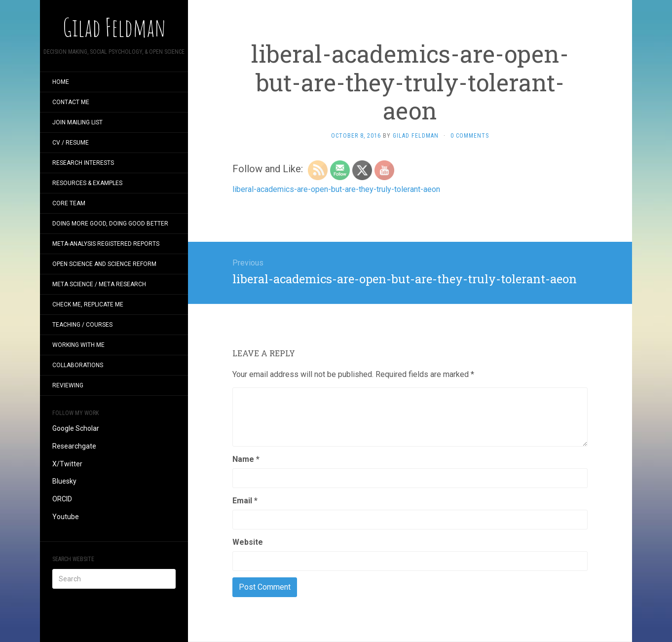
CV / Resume (71, 143)
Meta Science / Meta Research (99, 284)
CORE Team (69, 203)
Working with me (78, 345)
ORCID (62, 499)
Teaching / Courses (82, 325)
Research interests (83, 163)
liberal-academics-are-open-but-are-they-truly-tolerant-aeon (336, 189)
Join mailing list (77, 122)
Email (245, 501)
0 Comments (470, 136)
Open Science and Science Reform (104, 264)
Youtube (66, 517)
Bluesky (64, 481)
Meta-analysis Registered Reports (106, 244)
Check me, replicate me (88, 304)
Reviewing (68, 385)
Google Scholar (76, 428)
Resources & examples (87, 183)
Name (246, 459)
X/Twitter (67, 464)
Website (248, 542)
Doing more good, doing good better (110, 224)
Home (61, 82)
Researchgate (74, 446)
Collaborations (78, 365)
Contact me (71, 102)
